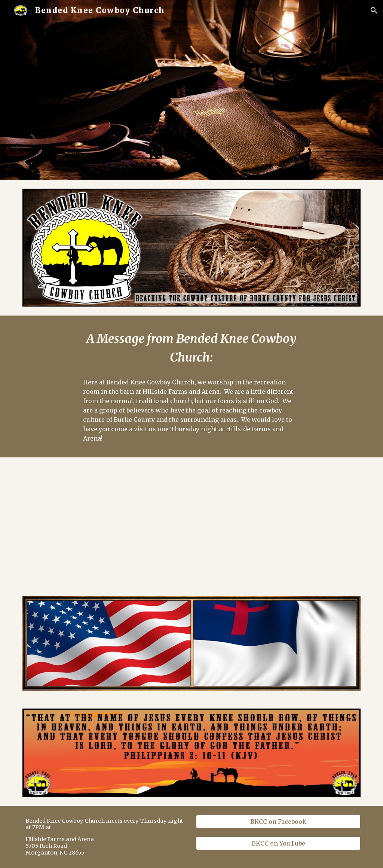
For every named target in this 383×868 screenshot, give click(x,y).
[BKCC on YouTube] (278, 843)
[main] (191, 348)
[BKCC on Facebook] (278, 822)
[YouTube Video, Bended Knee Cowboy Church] (278, 522)
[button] (374, 10)
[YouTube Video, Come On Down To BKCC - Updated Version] (105, 522)
